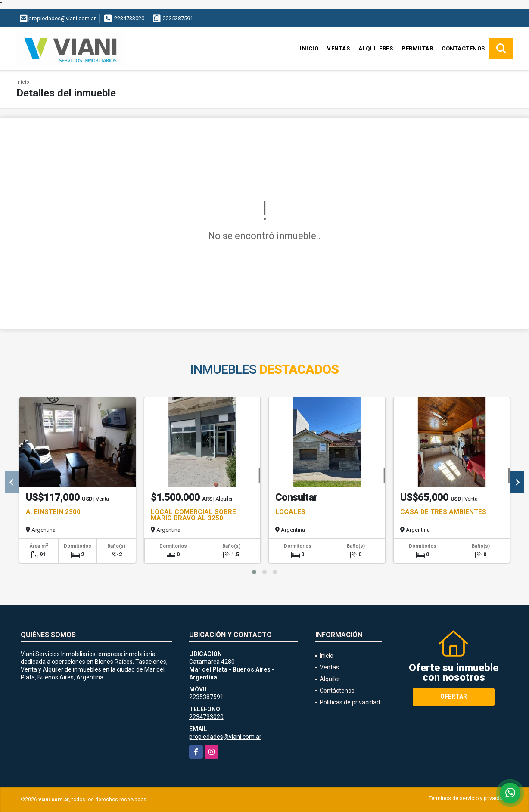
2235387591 (178, 18)
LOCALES (290, 512)
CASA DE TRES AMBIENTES (443, 512)
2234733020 (129, 18)
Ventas (338, 48)
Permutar (417, 48)
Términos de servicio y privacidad (468, 798)
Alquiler (330, 679)
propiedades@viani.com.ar (225, 737)
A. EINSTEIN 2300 (53, 512)
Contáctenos (463, 48)
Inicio (309, 48)
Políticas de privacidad (350, 702)
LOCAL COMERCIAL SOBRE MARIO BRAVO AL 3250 (193, 515)
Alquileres (376, 48)
